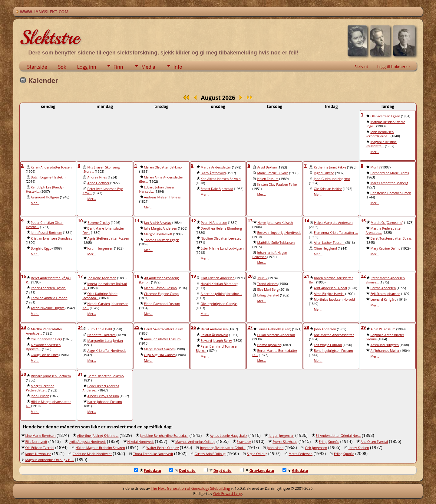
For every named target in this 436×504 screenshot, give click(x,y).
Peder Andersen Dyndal (49, 288)
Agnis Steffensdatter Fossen (108, 238)
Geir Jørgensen (316, 448)
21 (307, 276)
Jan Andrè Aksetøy (158, 223)
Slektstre (49, 38)
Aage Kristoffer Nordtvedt (107, 351)
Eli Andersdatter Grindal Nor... (338, 436)
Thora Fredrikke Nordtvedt (153, 454)
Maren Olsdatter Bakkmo (163, 167)
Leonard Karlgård (383, 299)
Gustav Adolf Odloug (210, 454)
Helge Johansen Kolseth (275, 223)
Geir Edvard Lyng (228, 494)
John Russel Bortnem (47, 233)
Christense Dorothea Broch (391, 193)
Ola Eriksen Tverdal (40, 448)
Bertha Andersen (383, 288)
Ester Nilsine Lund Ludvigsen (222, 248)
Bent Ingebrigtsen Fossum (333, 351)
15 (363, 221)
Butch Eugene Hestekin (48, 177)
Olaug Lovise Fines (45, 355)
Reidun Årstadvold (215, 335)
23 (24, 327)
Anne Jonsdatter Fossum (162, 339)
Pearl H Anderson (214, 223)
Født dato (148, 471)
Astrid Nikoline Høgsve (48, 308)
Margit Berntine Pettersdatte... (40, 388)
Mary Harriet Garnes (159, 349)
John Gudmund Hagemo (332, 179)
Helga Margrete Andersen (333, 223)
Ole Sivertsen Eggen (385, 116)
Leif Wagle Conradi (328, 345)
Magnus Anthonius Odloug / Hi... (50, 460)
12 (194, 221)
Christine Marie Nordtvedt (92, 454)
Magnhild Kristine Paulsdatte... (381, 144)
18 (137, 276)
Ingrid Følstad (324, 173)
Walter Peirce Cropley (163, 448)
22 (363, 276)
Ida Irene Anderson (102, 278)
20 (250, 276)
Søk (62, 67)
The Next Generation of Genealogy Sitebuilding (190, 488)
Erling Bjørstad (268, 295)
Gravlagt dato (257, 471)
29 (363, 327)
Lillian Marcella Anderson (276, 335)
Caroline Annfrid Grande (49, 298)
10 (80, 221)
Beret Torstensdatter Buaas (391, 238)
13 (250, 221)
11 (137, 221)
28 (307, 327)
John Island (275, 448)
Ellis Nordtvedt (36, 442)
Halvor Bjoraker (269, 345)
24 (80, 327)
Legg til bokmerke (394, 67)
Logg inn (86, 67)
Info (178, 67)
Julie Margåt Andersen (161, 228)
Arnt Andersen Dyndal (330, 288)
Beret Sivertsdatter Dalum (164, 329)
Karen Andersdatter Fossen (51, 167)
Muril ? (375, 167)
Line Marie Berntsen (41, 436)
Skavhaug (244, 442)
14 (307, 221)
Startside (37, 67)
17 (80, 276)
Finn (118, 67)
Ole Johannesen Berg (47, 339)
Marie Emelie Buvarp (273, 173)
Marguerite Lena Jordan (105, 341)
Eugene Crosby (99, 223)
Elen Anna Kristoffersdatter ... (336, 233)
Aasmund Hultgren (45, 197)
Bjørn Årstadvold (213, 173)
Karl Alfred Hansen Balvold (221, 179)
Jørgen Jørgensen (281, 436)
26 (194, 327)
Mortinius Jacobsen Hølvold (334, 299)
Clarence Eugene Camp (162, 294)
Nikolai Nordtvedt (141, 442)
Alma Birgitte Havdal (329, 294)
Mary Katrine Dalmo (385, 248)
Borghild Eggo (41, 248)
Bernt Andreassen (214, 329)
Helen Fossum (268, 179)
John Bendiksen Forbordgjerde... (380, 134)
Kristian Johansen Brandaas (51, 238)
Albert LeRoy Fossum (103, 396)
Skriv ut (361, 67)
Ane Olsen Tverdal (374, 442)
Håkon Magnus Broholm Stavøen (100, 448)
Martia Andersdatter (216, 167)
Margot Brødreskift (158, 234)
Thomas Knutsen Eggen (162, 240)
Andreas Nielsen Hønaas (162, 197)
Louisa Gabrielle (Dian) (274, 329)
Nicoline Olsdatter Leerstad (221, 238)
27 (250, 327)
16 (24, 276)
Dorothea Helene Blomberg (221, 228)
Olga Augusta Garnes (160, 355)
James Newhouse (38, 454)
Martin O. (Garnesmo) (387, 223)
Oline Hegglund (325, 248)
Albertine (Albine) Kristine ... (221, 294)
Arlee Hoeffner (99, 183)
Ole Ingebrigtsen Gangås (219, 304)
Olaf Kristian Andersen (218, 278)
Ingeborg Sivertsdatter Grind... (223, 448)
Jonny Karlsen (359, 448)
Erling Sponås (329, 442)
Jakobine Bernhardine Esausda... (164, 436)
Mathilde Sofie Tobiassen (276, 243)
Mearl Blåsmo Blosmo (160, 288)
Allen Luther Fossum (329, 243)
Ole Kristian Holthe (328, 189)
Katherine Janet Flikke (330, 167)
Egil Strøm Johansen (385, 294)
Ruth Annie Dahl (100, 329)
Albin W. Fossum (383, 329)
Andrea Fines (97, 177)
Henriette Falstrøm (102, 335)
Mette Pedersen (301, 454)
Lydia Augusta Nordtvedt (87, 442)
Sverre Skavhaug (285, 442)
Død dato (182, 471)
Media (148, 67)
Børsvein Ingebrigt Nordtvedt (279, 233)
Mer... (375, 152)
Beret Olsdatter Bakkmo (106, 376)
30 (24, 374)
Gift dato (295, 471)
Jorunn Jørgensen (101, 248)
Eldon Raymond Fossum (162, 304)
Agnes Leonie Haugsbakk (229, 436)
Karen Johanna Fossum (105, 402)
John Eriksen (40, 396)
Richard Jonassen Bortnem (51, 376)
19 (194, 276)
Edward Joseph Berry (216, 341)
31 (80, 374)
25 (137, 327)
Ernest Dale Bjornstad (217, 189)
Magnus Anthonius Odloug (195, 442)
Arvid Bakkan (267, 167)
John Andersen (325, 329)
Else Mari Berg (268, 290)
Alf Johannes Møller (385, 351)
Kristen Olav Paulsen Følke (277, 185)
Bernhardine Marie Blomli (390, 173)
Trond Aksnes (267, 284)
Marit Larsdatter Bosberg (389, 183)
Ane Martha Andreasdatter (334, 335)
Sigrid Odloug (257, 454)
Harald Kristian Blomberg (220, 284)
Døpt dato (218, 471)
